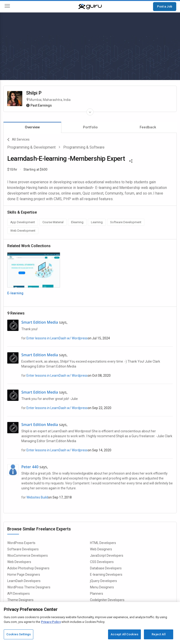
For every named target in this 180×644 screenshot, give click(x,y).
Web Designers (101, 549)
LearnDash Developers (24, 581)
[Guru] (90, 7)
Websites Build (37, 497)
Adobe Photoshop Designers (28, 568)
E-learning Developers (106, 575)
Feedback (148, 127)
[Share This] (131, 161)
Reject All (158, 634)
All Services (18, 140)
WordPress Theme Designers (29, 587)
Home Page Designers (24, 575)
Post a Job (165, 6)
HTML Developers (103, 543)
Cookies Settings (19, 634)
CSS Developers (102, 562)
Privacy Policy (51, 622)
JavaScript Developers (107, 556)
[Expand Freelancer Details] (90, 112)
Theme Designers (20, 600)
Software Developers (23, 549)
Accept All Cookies (124, 634)
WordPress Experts (21, 543)
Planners (97, 594)
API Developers (19, 594)
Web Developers (19, 562)
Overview (32, 127)
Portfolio (90, 127)
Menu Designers (102, 587)
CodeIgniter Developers (107, 600)
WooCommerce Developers (28, 556)
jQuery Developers (103, 581)
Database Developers (106, 568)
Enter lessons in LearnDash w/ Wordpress (57, 338)
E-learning (15, 293)
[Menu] (7, 7)
